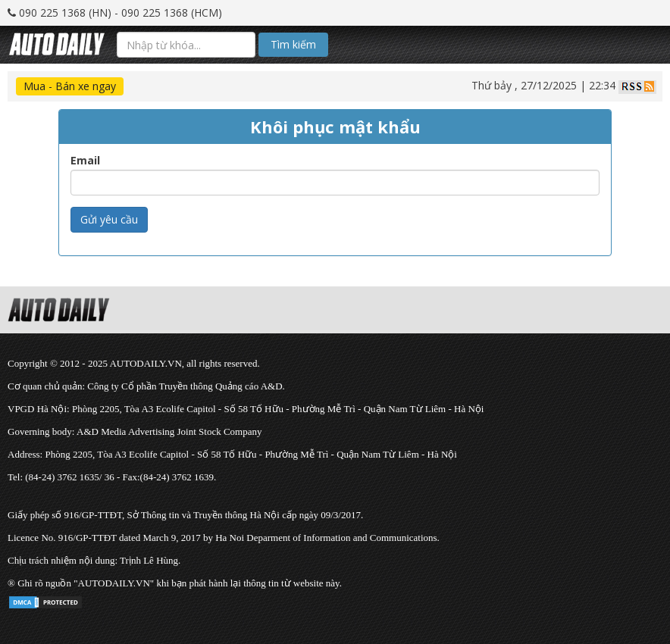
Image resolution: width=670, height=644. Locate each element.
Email (85, 161)
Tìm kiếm (293, 44)
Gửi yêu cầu (109, 219)
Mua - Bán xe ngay (70, 86)
